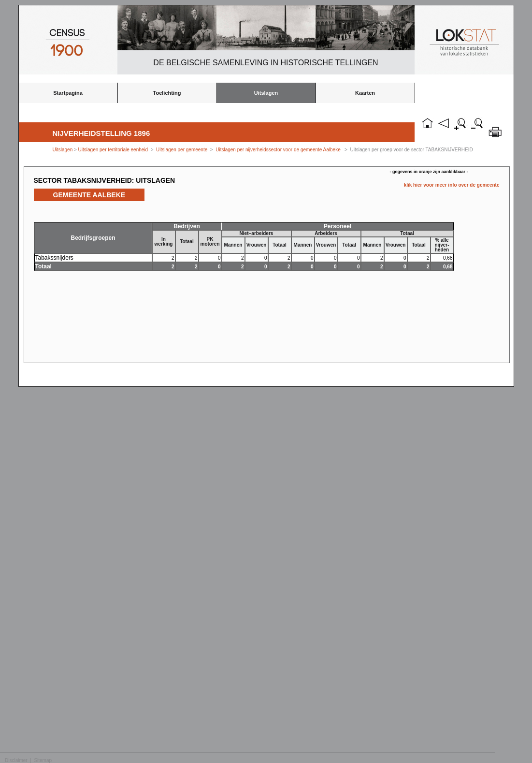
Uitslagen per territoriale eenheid (114, 150)
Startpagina (68, 93)
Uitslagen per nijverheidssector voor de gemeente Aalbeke (278, 150)
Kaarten (365, 93)
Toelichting (167, 93)
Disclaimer (16, 760)
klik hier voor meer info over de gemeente (452, 185)
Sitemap (43, 760)
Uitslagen (266, 93)
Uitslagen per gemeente (182, 150)
